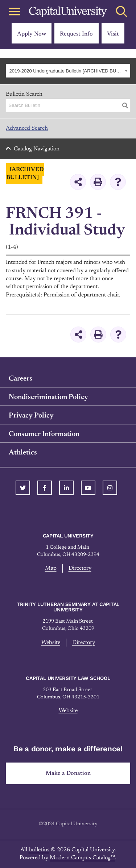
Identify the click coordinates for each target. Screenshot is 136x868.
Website (51, 643)
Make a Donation (68, 773)
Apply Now (32, 34)
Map (51, 568)
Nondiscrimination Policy (48, 397)
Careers (20, 379)
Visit (113, 34)
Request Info (76, 34)
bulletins (39, 850)
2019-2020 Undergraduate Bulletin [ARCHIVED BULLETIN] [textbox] (66, 71)
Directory (80, 568)
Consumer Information (44, 434)
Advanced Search (27, 128)
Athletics (23, 453)
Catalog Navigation (37, 149)
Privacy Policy (31, 416)
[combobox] (68, 71)
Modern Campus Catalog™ (82, 858)
